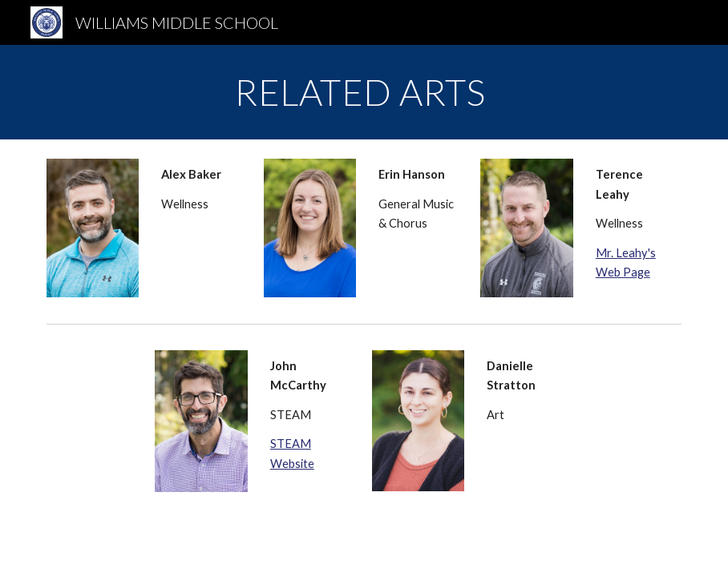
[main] (364, 92)
